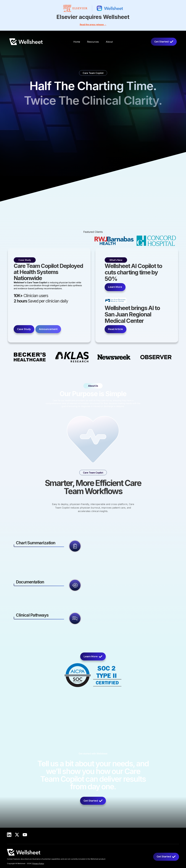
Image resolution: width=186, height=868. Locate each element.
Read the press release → (93, 25)
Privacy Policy (38, 863)
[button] (93, 42)
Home (77, 42)
